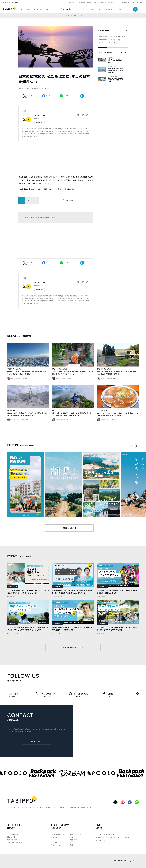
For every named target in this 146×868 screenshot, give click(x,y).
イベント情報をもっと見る (73, 647)
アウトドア (77, 9)
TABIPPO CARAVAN (15, 369)
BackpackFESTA (57, 840)
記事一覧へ (40, 123)
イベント (47, 9)
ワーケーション (113, 43)
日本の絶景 (40, 217)
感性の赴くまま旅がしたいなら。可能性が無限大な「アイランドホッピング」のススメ (72, 414)
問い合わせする (37, 741)
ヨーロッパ (103, 43)
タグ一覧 (125, 30)
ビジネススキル (57, 837)
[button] (137, 446)
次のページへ (68, 200)
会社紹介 (82, 3)
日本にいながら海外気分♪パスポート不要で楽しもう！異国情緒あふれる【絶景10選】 (27, 414)
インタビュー (111, 57)
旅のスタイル (12, 410)
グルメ (72, 842)
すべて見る (124, 52)
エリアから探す (112, 67)
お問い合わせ (125, 3)
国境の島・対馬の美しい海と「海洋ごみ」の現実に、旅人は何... (115, 80)
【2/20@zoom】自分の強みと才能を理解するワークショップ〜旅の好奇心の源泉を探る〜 (117, 629)
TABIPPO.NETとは (72, 3)
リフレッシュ (108, 9)
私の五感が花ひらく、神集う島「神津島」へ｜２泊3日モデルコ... (115, 70)
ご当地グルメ (102, 410)
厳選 (32, 217)
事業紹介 (89, 3)
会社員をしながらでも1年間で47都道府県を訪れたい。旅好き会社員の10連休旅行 (27, 373)
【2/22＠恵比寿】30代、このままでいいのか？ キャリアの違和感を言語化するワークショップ (28, 592)
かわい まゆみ (26, 420)
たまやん (114, 378)
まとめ (26, 217)
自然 (71, 845)
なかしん (69, 378)
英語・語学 (73, 840)
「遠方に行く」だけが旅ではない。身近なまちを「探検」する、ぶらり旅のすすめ (73, 373)
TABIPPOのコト (104, 40)
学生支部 (103, 3)
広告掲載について (113, 3)
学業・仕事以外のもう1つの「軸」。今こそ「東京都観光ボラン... (115, 61)
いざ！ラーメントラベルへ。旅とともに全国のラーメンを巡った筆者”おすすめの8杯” (118, 414)
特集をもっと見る (69, 528)
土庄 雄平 (70, 420)
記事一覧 (36, 9)
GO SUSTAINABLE (89, 9)
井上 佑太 (24, 378)
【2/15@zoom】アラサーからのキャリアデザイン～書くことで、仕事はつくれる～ (117, 592)
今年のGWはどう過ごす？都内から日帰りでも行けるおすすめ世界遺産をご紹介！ (117, 373)
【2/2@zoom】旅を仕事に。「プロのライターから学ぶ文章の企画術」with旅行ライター (73, 629)
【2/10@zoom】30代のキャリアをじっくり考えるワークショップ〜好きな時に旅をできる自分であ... (28, 629)
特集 (41, 9)
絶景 (53, 217)
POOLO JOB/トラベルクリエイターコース (112, 37)
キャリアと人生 (75, 835)
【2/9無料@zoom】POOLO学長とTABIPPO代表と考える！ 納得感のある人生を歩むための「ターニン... (72, 592)
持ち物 (99, 9)
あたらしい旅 (116, 40)
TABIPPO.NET (40, 116)
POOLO (96, 3)
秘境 (48, 217)
